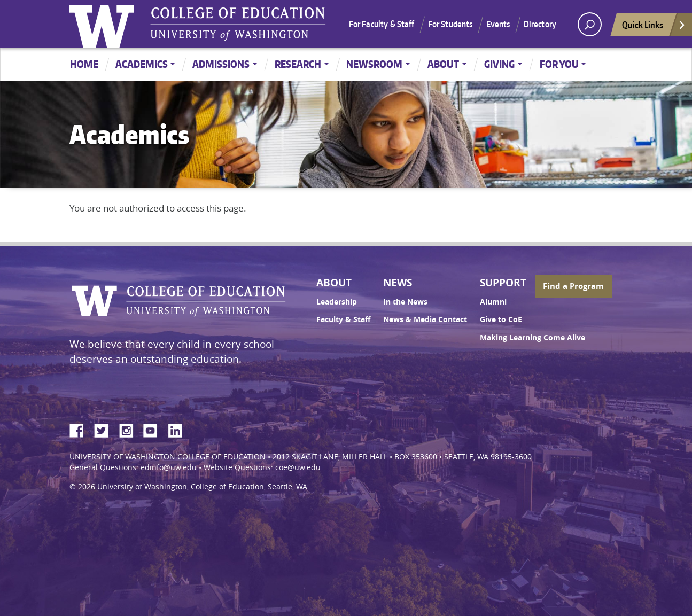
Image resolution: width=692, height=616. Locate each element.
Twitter (105, 429)
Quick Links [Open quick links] (654, 28)
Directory (540, 24)
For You (559, 64)
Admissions (221, 64)
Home (84, 64)
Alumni (493, 302)
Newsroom (374, 64)
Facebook (81, 429)
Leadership (337, 302)
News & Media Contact (425, 319)
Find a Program (573, 286)
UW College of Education (238, 24)
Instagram (130, 429)
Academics (142, 64)
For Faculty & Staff (382, 24)
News (398, 283)
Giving (499, 64)
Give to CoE (501, 319)
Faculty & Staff (343, 319)
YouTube (154, 429)
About (443, 64)
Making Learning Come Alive (532, 338)
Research (298, 64)
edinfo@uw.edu (169, 467)
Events (498, 24)
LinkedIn (179, 429)
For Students (450, 24)
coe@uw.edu (298, 467)
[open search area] (590, 24)
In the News (405, 302)
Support (503, 283)
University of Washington (104, 24)
